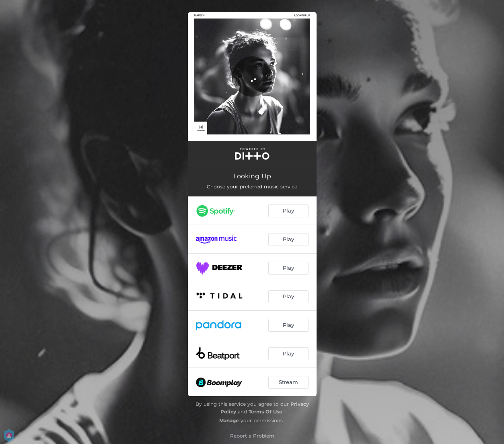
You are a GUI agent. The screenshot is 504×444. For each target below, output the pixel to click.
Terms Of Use (265, 412)
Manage (229, 420)
